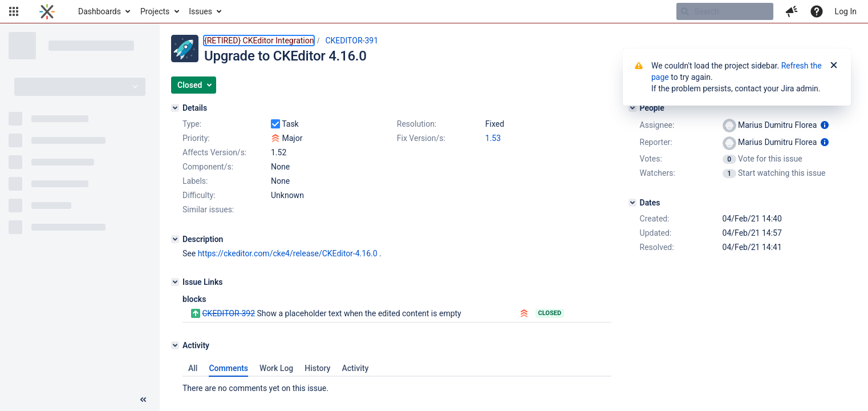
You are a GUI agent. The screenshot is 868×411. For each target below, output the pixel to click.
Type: (192, 124)
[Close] (834, 66)
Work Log (276, 368)
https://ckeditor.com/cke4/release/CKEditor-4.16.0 (288, 253)
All (193, 368)
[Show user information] (825, 125)
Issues (200, 11)
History (317, 368)
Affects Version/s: (214, 152)
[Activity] (175, 345)
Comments (228, 368)
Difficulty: (199, 195)
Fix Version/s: (421, 138)
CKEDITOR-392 (228, 313)
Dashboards (100, 11)
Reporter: (656, 142)
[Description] (175, 239)
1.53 (493, 138)
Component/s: (208, 167)
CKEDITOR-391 (352, 41)
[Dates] (632, 203)
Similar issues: (208, 209)
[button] (14, 11)
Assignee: (657, 125)
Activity (355, 368)
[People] (632, 108)
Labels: (195, 181)
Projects (155, 11)
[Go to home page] (47, 11)
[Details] (175, 108)
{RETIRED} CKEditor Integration (259, 41)
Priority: (196, 138)
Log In (846, 11)
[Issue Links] (175, 282)
